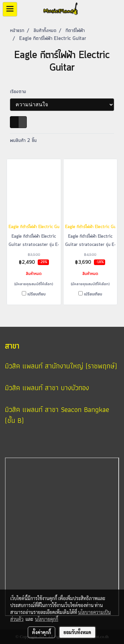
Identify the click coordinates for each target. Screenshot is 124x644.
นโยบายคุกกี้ (47, 619)
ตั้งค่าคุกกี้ (41, 632)
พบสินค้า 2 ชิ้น (23, 141)
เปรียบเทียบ (37, 294)
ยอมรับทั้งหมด (77, 632)
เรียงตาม (21, 92)
